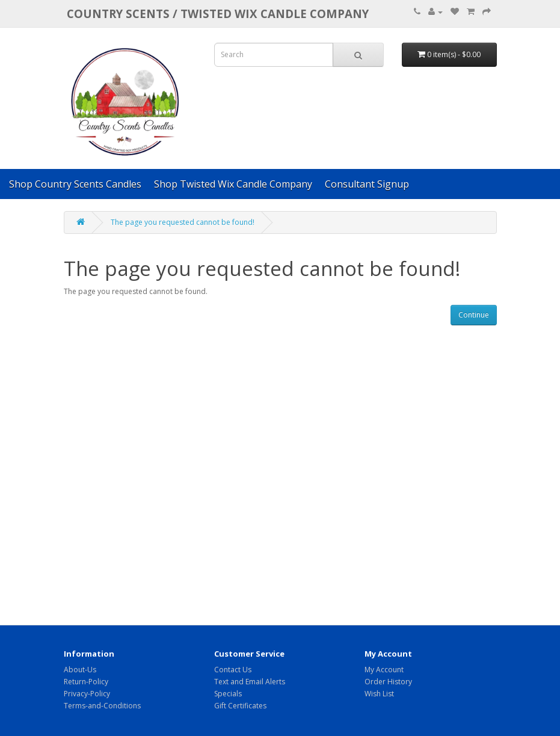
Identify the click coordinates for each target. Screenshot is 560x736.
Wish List (379, 694)
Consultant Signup (367, 184)
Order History (388, 682)
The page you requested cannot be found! (183, 222)
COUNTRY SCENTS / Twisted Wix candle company (218, 14)
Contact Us (233, 670)
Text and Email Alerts (250, 682)
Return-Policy (86, 682)
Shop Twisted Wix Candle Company (233, 184)
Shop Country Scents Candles (75, 184)
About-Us (80, 670)
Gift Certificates (240, 706)
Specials (228, 694)
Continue (474, 315)
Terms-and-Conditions (102, 706)
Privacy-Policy (87, 694)
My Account (384, 670)
